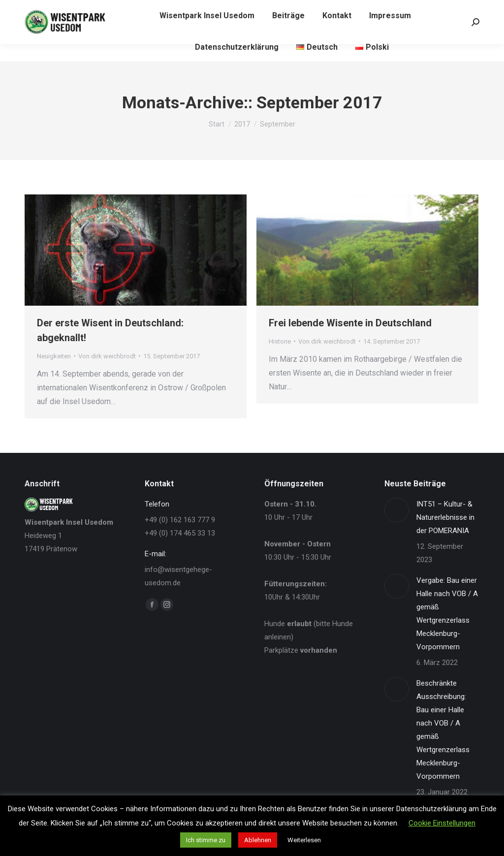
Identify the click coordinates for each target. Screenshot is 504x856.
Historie (280, 341)
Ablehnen (258, 840)
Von (107, 356)
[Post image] (397, 510)
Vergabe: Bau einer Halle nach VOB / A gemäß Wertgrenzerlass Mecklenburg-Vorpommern (447, 614)
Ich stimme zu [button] (206, 840)
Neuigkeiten (54, 356)
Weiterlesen (304, 840)
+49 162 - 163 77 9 (56, 9)
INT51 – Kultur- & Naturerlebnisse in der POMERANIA (445, 517)
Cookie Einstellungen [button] (442, 823)
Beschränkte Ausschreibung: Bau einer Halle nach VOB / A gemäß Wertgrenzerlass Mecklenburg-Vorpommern (443, 730)
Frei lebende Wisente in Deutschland (350, 323)
